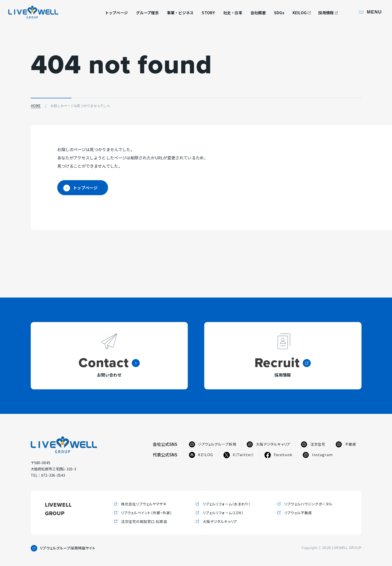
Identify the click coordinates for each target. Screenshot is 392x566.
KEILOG (300, 13)
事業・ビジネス (180, 13)
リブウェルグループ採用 (213, 444)
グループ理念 (147, 13)
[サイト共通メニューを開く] (371, 12)
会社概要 (258, 13)
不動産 (346, 444)
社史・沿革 (233, 13)
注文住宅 (313, 444)
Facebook (278, 455)
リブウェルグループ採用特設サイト (67, 548)
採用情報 (326, 13)
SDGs (279, 13)
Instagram (318, 455)
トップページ (116, 13)
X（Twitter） (239, 455)
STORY (208, 13)
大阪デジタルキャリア (269, 444)
